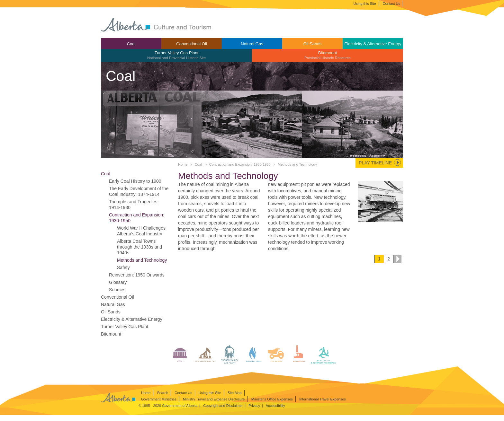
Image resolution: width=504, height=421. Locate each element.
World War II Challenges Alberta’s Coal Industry (141, 231)
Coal (131, 44)
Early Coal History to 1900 (135, 181)
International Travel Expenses (323, 399)
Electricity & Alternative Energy (373, 44)
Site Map (234, 393)
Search (162, 393)
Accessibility (275, 406)
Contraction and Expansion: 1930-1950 (240, 164)
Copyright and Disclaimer (223, 406)
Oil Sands (312, 44)
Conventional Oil (191, 44)
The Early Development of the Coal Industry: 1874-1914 (139, 191)
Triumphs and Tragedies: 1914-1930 (134, 205)
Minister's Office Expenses (272, 399)
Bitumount (328, 55)
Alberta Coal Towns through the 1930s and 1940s (139, 247)
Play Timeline (375, 163)
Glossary (118, 282)
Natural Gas (252, 44)
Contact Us (392, 4)
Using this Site (364, 4)
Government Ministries (159, 399)
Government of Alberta (180, 406)
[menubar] (252, 50)
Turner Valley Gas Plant (176, 55)
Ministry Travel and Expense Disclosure (214, 399)
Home (183, 164)
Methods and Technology (142, 260)
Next (397, 259)
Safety (123, 268)
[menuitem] (131, 44)
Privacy (254, 406)
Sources (117, 290)
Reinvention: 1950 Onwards (137, 275)
